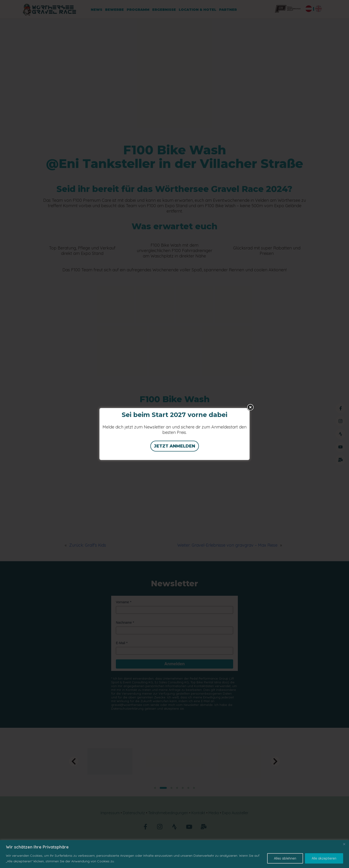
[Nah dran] (344, 844)
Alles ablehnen (285, 858)
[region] (174, 854)
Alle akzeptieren (324, 858)
